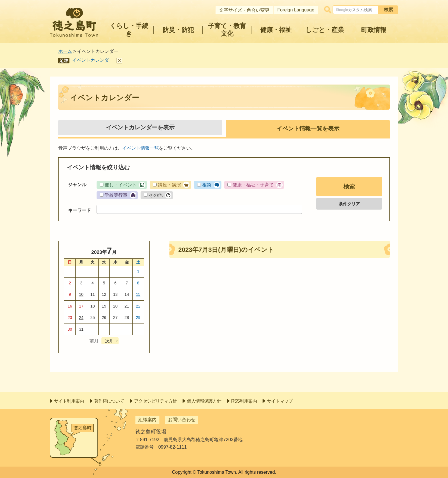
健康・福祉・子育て (253, 185)
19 (104, 306)
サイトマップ (280, 401)
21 (127, 306)
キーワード (79, 210)
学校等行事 (116, 195)
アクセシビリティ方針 (155, 401)
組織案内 (147, 420)
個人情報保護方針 (204, 401)
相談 (207, 185)
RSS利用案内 (244, 401)
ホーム (65, 51)
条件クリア (349, 204)
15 (138, 294)
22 (138, 306)
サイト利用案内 (69, 401)
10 (81, 294)
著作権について (109, 401)
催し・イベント (121, 185)
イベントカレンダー (93, 60)
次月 (109, 341)
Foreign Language (296, 10)
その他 (156, 195)
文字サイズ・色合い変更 (244, 10)
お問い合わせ (182, 420)
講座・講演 (169, 185)
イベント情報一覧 (141, 148)
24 (81, 318)
